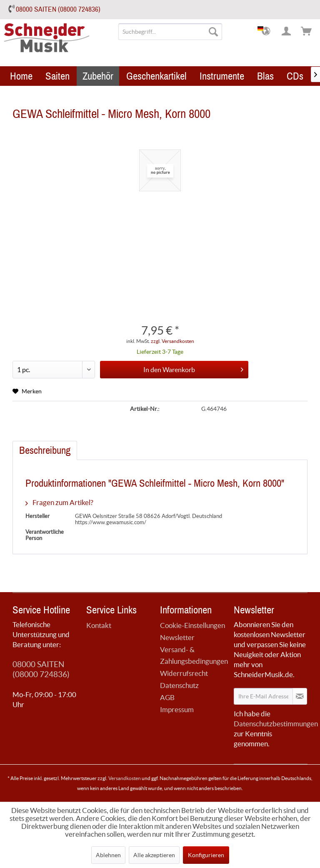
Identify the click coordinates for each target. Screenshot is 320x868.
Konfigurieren (206, 855)
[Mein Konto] (287, 32)
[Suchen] (213, 32)
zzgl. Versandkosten (172, 341)
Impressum (177, 709)
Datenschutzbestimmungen (276, 724)
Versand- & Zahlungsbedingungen (194, 655)
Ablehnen (108, 855)
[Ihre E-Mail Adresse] (263, 696)
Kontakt (99, 625)
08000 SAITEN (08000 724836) (58, 9)
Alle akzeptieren (154, 855)
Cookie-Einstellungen (192, 625)
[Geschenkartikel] (156, 76)
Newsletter (177, 637)
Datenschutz (179, 685)
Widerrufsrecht (184, 673)
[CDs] (295, 76)
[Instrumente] (222, 76)
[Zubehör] (98, 76)
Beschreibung (45, 450)
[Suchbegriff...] (170, 32)
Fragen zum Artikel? (59, 502)
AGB (167, 697)
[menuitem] (170, 32)
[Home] (21, 76)
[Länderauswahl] (267, 32)
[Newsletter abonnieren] (300, 696)
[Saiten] (57, 76)
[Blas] (265, 76)
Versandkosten (125, 778)
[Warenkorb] (307, 32)
